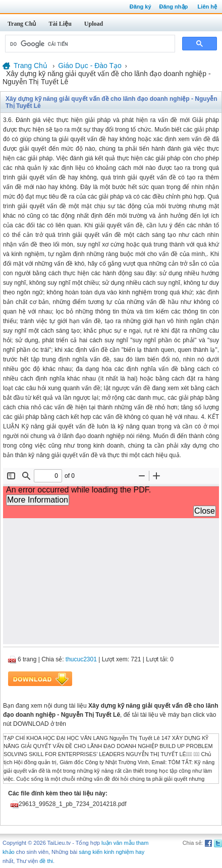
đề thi (46, 861)
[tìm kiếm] (89, 44)
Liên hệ (207, 7)
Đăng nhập (174, 7)
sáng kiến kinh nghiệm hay (112, 852)
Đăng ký (141, 7)
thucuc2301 (81, 659)
